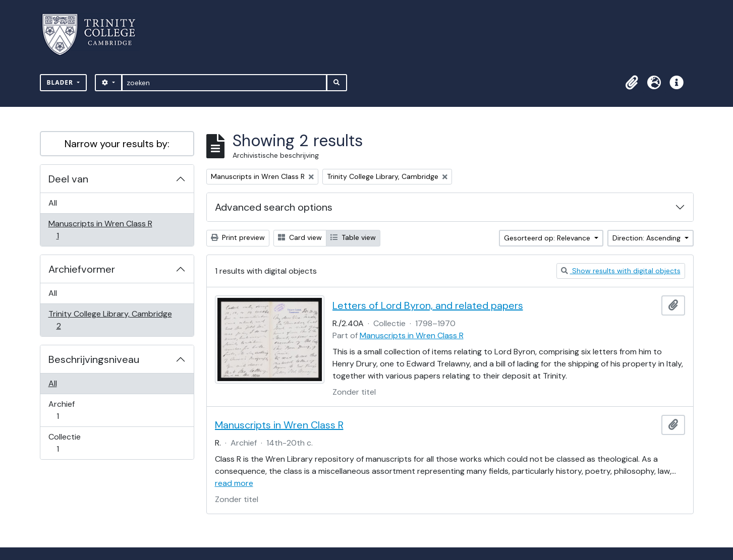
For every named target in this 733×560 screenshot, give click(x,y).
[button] (632, 83)
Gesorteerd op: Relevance (548, 238)
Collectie (65, 443)
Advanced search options (274, 207)
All (53, 203)
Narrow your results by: (117, 144)
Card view (300, 237)
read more (234, 483)
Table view (353, 237)
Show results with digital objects (621, 271)
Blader (61, 82)
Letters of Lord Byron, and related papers (428, 305)
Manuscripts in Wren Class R (100, 230)
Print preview (238, 237)
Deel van (68, 179)
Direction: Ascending (647, 238)
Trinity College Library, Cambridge (110, 320)
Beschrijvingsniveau (94, 359)
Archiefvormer (82, 269)
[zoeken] (224, 83)
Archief (65, 410)
